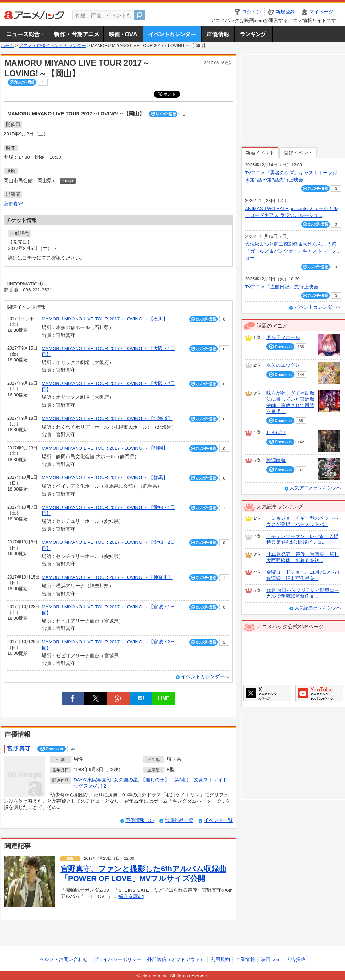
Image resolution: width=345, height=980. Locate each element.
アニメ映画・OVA (123, 34)
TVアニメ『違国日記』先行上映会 (282, 287)
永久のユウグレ (283, 365)
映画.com (271, 960)
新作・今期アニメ (76, 34)
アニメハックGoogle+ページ (319, 693)
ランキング (254, 34)
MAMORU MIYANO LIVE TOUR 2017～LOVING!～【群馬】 (105, 478)
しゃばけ (276, 433)
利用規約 (220, 960)
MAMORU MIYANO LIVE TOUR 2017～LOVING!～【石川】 (105, 319)
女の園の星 (126, 780)
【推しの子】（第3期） (166, 780)
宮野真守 (13, 204)
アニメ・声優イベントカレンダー (172, 34)
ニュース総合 (25, 34)
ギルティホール (283, 337)
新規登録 (285, 12)
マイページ (321, 12)
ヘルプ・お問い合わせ (64, 960)
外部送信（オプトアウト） (176, 960)
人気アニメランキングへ (315, 488)
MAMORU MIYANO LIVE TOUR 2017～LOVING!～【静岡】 (105, 448)
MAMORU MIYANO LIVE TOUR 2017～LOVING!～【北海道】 (107, 419)
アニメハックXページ (267, 693)
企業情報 (245, 960)
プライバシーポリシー (118, 960)
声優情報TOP (140, 820)
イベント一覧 (218, 820)
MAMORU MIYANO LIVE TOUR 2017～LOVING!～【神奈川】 (107, 577)
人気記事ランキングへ (318, 608)
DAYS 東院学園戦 (92, 780)
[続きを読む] (131, 896)
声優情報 (218, 34)
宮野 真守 (19, 748)
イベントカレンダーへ (205, 677)
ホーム (7, 46)
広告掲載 (296, 960)
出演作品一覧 (179, 820)
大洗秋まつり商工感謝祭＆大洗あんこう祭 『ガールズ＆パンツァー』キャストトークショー (293, 251)
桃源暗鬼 (276, 460)
